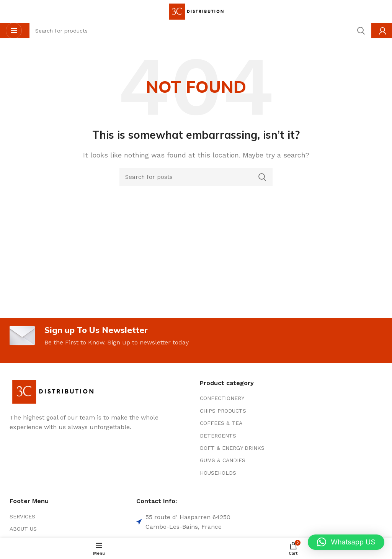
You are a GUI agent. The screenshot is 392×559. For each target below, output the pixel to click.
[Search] (196, 177)
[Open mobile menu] (14, 31)
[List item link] (259, 399)
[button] (346, 542)
